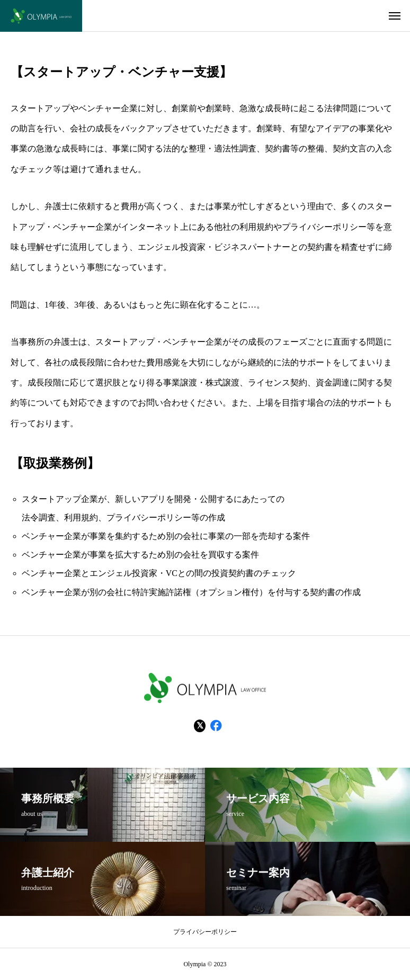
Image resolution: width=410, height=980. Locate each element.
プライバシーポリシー (205, 932)
